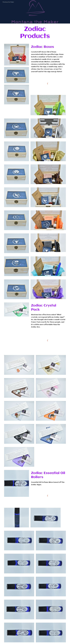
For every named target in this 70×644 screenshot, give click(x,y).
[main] (35, 33)
